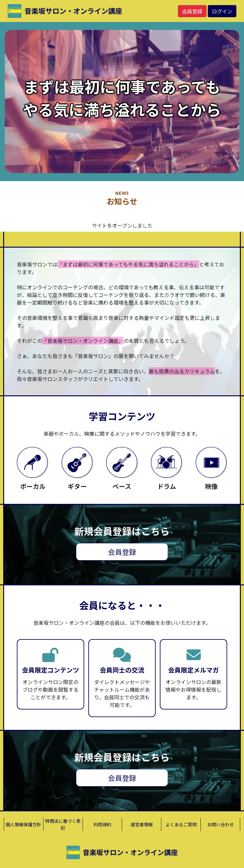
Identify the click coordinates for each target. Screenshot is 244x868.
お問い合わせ (220, 824)
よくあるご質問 (181, 824)
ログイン (222, 11)
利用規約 (102, 824)
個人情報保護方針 (24, 824)
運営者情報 (142, 824)
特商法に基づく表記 (63, 824)
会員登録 (192, 11)
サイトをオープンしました (122, 225)
